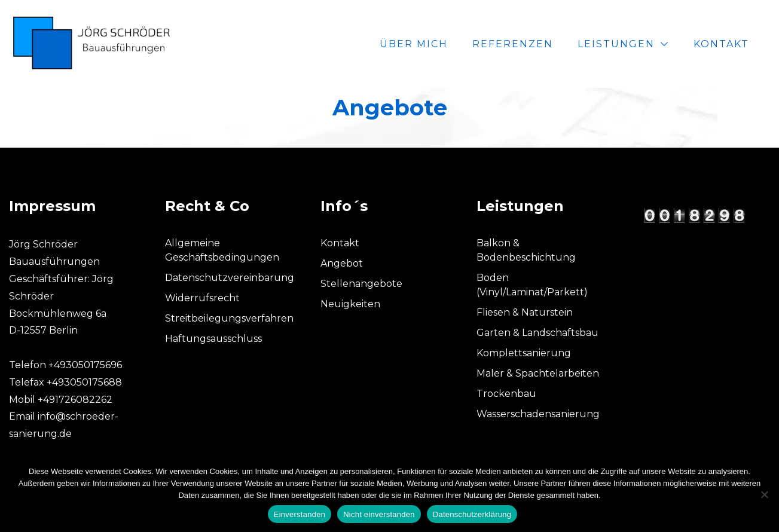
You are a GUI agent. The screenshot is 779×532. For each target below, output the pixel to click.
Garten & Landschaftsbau (537, 333)
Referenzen (513, 44)
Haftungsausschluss (213, 339)
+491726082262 (75, 400)
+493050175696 (85, 365)
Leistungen (616, 44)
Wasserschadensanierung (538, 414)
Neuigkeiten (350, 304)
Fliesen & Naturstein (525, 312)
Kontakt (721, 44)
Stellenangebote (361, 284)
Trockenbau (506, 394)
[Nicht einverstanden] (764, 494)
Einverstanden (300, 514)
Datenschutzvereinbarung (230, 278)
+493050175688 (84, 382)
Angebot (342, 263)
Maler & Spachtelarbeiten (538, 373)
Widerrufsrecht (202, 298)
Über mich (414, 44)
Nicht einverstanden (379, 514)
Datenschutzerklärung (472, 514)
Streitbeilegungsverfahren (229, 318)
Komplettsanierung (524, 353)
